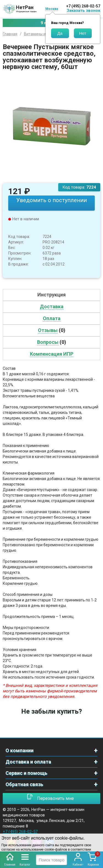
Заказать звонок (83, 10)
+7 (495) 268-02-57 (83, 6)
